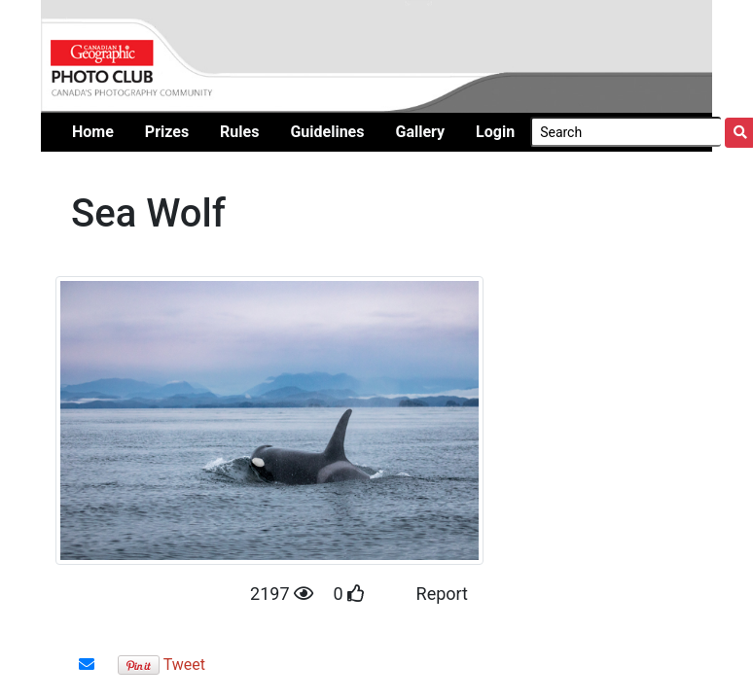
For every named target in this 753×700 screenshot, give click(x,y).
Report (442, 594)
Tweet (184, 665)
